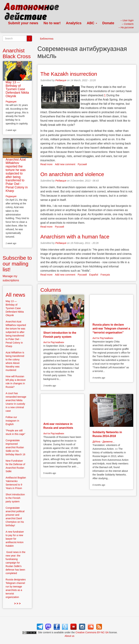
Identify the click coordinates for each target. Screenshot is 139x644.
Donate (108, 23)
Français (105, 275)
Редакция (61, 80)
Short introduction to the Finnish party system (15, 498)
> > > (17, 603)
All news (15, 295)
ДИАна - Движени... (104, 442)
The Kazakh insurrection (69, 74)
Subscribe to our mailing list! (17, 264)
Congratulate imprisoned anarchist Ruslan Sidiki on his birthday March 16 (15, 447)
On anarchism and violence (72, 174)
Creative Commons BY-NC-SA (92, 632)
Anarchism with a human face (75, 237)
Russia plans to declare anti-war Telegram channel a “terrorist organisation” (111, 329)
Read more (46, 164)
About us (69, 636)
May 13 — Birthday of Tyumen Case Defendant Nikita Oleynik (17, 89)
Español (94, 275)
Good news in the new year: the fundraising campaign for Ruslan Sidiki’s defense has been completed (16, 563)
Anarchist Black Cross (17, 53)
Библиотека (47, 39)
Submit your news (23, 23)
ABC (92, 23)
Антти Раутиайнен (54, 342)
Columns (51, 290)
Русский (82, 164)
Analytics (74, 23)
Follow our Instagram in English (12, 421)
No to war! (52, 23)
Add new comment (65, 164)
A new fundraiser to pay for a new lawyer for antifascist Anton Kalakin (15, 539)
